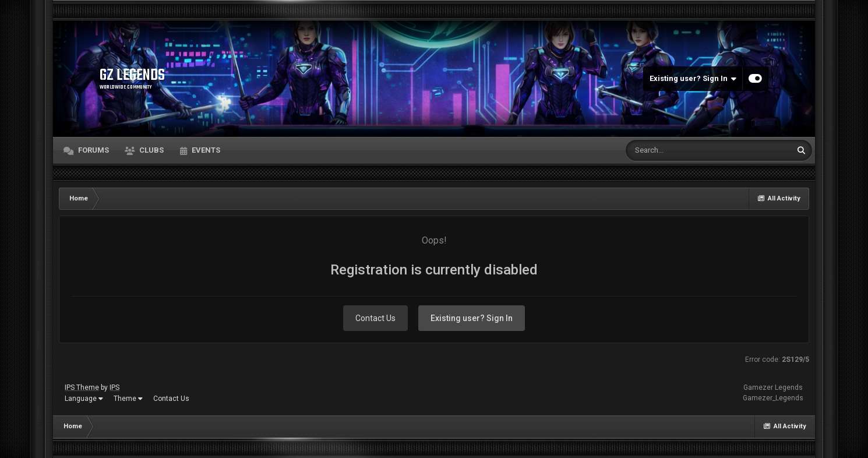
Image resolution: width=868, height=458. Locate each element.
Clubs (151, 150)
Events (205, 150)
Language (84, 399)
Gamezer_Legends (773, 398)
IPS (114, 387)
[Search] (678, 150)
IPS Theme (82, 387)
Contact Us (375, 318)
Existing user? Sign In (693, 79)
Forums (93, 150)
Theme (128, 399)
